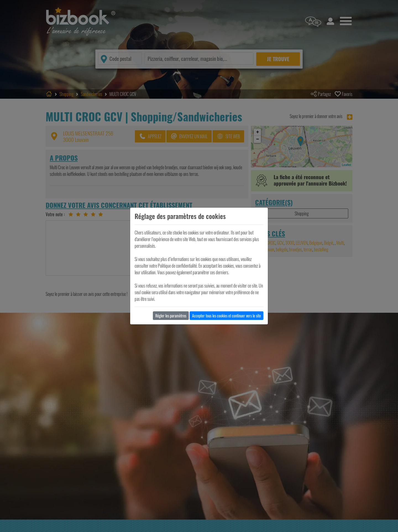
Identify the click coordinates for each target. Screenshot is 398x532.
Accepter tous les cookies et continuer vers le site (227, 316)
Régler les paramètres (171, 316)
